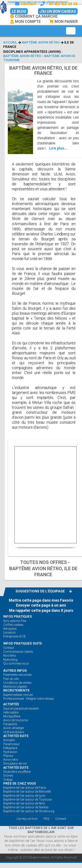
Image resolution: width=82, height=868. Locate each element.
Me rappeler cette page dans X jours (41, 610)
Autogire (9, 740)
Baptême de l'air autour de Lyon (24, 796)
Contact (25, 4)
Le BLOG (19, 11)
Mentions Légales (15, 687)
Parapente (10, 724)
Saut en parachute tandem (21, 709)
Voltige (8, 780)
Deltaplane (10, 748)
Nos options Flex (15, 621)
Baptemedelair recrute (18, 695)
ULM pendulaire (14, 732)
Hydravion (10, 752)
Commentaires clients (18, 652)
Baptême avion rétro (41, 42)
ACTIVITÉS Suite (16, 736)
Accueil (10, 42)
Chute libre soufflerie (17, 772)
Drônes (8, 776)
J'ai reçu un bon (27, 819)
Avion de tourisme (16, 720)
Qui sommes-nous (16, 663)
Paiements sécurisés (17, 675)
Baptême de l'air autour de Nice (24, 803)
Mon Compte (25, 21)
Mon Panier (63, 21)
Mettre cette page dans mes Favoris (41, 600)
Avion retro (11, 760)
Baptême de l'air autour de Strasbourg (29, 811)
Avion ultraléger (14, 728)
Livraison (9, 632)
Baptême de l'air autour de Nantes (26, 807)
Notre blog (10, 660)
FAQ (46, 819)
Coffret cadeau (13, 625)
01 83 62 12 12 (63, 4)
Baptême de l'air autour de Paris (25, 788)
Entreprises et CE (15, 636)
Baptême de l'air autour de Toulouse (28, 799)
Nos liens (10, 656)
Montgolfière (12, 716)
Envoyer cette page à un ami (41, 605)
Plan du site (11, 679)
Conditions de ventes (17, 683)
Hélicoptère (11, 712)
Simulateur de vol (15, 763)
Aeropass (10, 629)
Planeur (8, 756)
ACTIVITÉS (11, 704)
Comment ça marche (34, 16)
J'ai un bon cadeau (58, 11)
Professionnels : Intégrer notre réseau (29, 699)
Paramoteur (11, 744)
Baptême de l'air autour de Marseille (27, 792)
